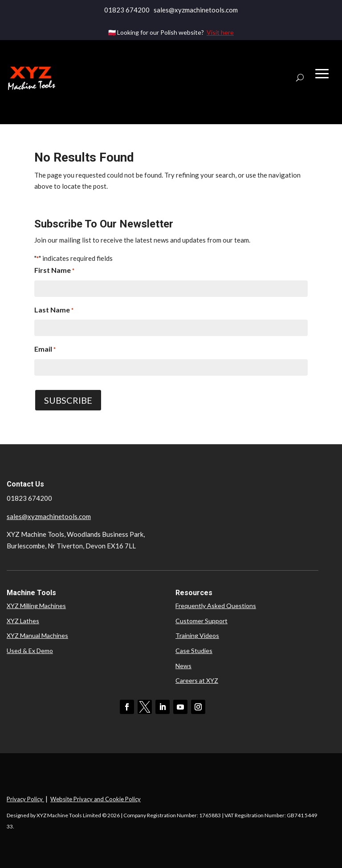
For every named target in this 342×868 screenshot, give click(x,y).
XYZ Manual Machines (37, 635)
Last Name (54, 311)
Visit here (220, 32)
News (183, 666)
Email (45, 350)
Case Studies (194, 651)
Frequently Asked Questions (216, 606)
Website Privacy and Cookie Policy (96, 799)
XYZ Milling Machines (36, 606)
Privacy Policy (25, 799)
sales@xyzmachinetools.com (49, 516)
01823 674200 (127, 10)
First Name (54, 271)
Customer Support (202, 621)
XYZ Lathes (23, 621)
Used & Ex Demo (30, 651)
